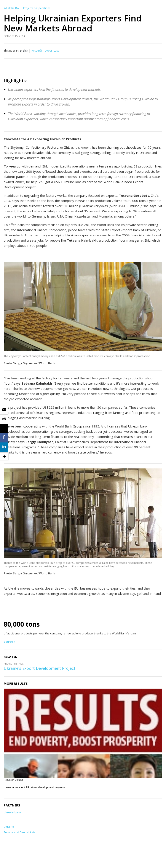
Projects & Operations (37, 8)
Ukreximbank (12, 812)
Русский (37, 51)
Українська (52, 51)
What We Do (11, 8)
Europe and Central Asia (20, 832)
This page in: (11, 51)
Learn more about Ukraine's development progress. (35, 787)
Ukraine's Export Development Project (40, 668)
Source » (9, 642)
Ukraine (9, 827)
